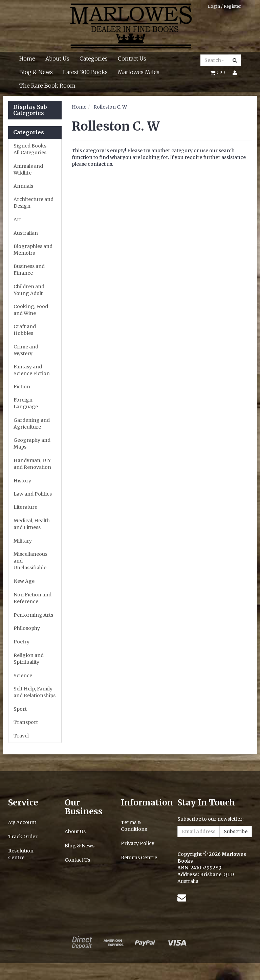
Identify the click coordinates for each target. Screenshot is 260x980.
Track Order (23, 837)
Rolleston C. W (110, 107)
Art (17, 220)
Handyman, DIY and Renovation (32, 464)
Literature (25, 507)
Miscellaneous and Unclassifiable (30, 561)
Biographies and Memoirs (33, 250)
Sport (20, 709)
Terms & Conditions (134, 826)
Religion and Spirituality (29, 659)
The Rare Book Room (47, 86)
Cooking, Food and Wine (31, 310)
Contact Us (132, 59)
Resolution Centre (21, 854)
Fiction (22, 387)
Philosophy (27, 628)
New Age (24, 581)
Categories (94, 59)
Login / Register (224, 6)
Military (23, 541)
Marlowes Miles (139, 72)
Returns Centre (139, 858)
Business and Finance (29, 270)
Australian (26, 233)
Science (23, 676)
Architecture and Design (34, 203)
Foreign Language (26, 403)
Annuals (23, 186)
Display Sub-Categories (31, 110)
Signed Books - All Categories (32, 149)
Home (27, 59)
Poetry (21, 642)
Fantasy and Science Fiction (32, 370)
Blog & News (36, 72)
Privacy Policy (138, 843)
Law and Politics (33, 494)
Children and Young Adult (29, 290)
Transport (26, 722)
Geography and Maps (32, 443)
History (22, 481)
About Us (57, 59)
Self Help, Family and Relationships (35, 692)
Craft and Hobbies (25, 330)
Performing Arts (33, 615)
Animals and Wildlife (28, 169)
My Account (22, 822)
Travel (21, 736)
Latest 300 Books (85, 72)
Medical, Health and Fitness (32, 524)
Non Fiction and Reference (32, 598)
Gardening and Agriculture (32, 424)
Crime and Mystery (26, 350)
